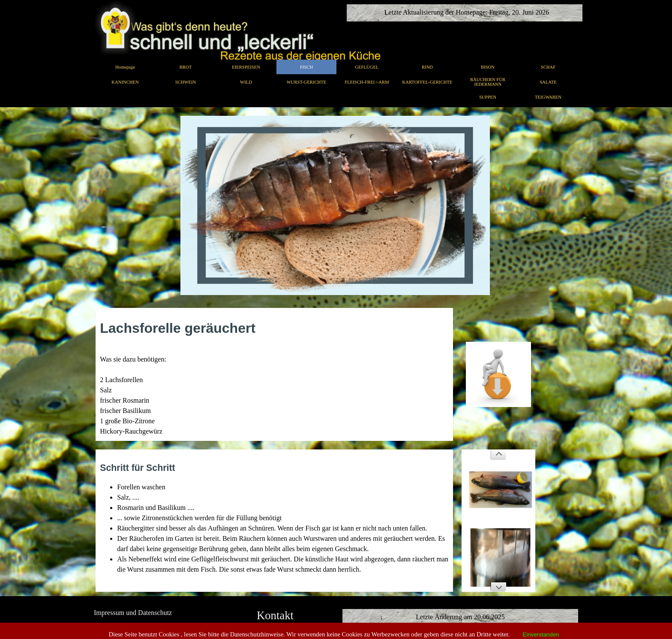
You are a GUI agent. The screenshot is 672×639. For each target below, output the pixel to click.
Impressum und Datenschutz (133, 613)
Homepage (125, 67)
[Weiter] (498, 587)
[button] (498, 342)
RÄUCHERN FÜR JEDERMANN (488, 82)
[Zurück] (498, 455)
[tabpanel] (274, 377)
